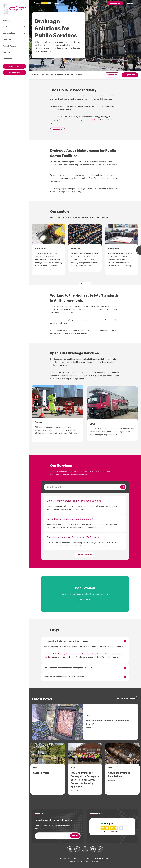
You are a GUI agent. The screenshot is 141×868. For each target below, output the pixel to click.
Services (7, 20)
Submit (75, 836)
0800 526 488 (115, 3)
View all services (85, 555)
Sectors (6, 27)
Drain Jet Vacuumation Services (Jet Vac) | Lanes (73, 537)
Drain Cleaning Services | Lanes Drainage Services (74, 501)
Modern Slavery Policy (101, 858)
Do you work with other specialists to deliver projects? (66, 641)
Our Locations (9, 33)
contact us (95, 120)
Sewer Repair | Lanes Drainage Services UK (70, 519)
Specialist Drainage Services (62, 75)
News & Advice (9, 46)
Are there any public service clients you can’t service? (66, 676)
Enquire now (14, 72)
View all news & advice (126, 699)
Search (130, 3)
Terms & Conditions (82, 858)
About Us (7, 39)
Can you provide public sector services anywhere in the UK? (69, 668)
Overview (35, 75)
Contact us (7, 59)
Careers (6, 52)
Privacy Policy (66, 858)
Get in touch (85, 600)
